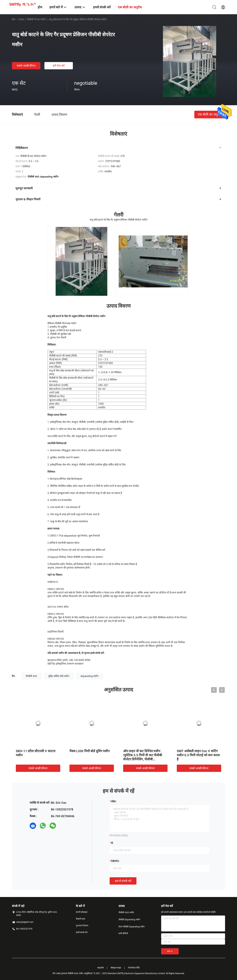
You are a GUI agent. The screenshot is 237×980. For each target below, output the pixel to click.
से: (112, 843)
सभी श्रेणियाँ (123, 933)
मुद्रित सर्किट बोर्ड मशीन (59, 676)
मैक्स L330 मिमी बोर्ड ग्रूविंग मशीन (90, 751)
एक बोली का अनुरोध (210, 114)
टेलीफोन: (115, 861)
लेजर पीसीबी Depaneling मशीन (132, 927)
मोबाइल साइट (116, 968)
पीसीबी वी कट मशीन (36, 19)
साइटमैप (101, 968)
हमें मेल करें (59, 66)
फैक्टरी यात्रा (80, 919)
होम (14, 19)
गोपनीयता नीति (134, 968)
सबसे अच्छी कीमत (26, 66)
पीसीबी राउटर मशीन (126, 912)
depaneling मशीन (90, 676)
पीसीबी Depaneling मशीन (129, 920)
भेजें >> (170, 951)
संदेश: (114, 801)
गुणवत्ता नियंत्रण (82, 926)
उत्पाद (21, 19)
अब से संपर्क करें (123, 881)
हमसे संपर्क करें (82, 932)
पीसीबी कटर (31, 676)
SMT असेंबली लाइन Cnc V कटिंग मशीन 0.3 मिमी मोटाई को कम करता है (198, 755)
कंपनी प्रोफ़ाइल (82, 912)
